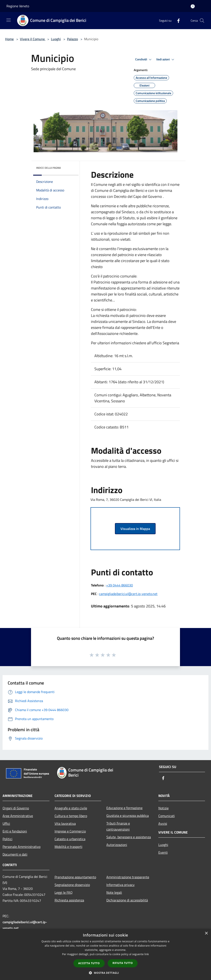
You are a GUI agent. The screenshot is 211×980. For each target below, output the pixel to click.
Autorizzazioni (117, 845)
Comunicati (167, 816)
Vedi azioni (166, 60)
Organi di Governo (16, 808)
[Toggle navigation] (9, 20)
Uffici (6, 823)
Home (9, 39)
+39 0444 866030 (120, 585)
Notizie (163, 808)
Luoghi (56, 39)
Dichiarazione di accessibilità (127, 900)
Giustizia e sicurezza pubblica (128, 816)
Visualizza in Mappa (135, 529)
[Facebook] (177, 20)
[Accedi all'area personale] (193, 6)
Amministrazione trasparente (128, 877)
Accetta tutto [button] (89, 963)
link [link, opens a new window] (147, 954)
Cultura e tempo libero (71, 816)
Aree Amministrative (18, 816)
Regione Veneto (18, 6)
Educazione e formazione (124, 808)
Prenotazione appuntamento (75, 877)
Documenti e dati (15, 854)
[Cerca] (202, 21)
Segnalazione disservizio (72, 885)
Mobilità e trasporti (68, 847)
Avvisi (163, 823)
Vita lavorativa (65, 823)
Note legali (114, 892)
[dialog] (105, 954)
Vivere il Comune (33, 39)
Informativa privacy (120, 885)
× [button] (206, 933)
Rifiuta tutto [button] (123, 963)
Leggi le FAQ (64, 892)
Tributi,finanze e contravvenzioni (118, 826)
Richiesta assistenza (69, 900)
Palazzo (72, 39)
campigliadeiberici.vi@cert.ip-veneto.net (128, 594)
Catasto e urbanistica (70, 839)
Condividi (144, 60)
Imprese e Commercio (70, 831)
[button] (105, 973)
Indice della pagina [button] (48, 168)
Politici (7, 839)
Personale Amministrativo (22, 847)
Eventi (163, 852)
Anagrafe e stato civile (71, 808)
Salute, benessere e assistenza (129, 837)
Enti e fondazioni (15, 831)
